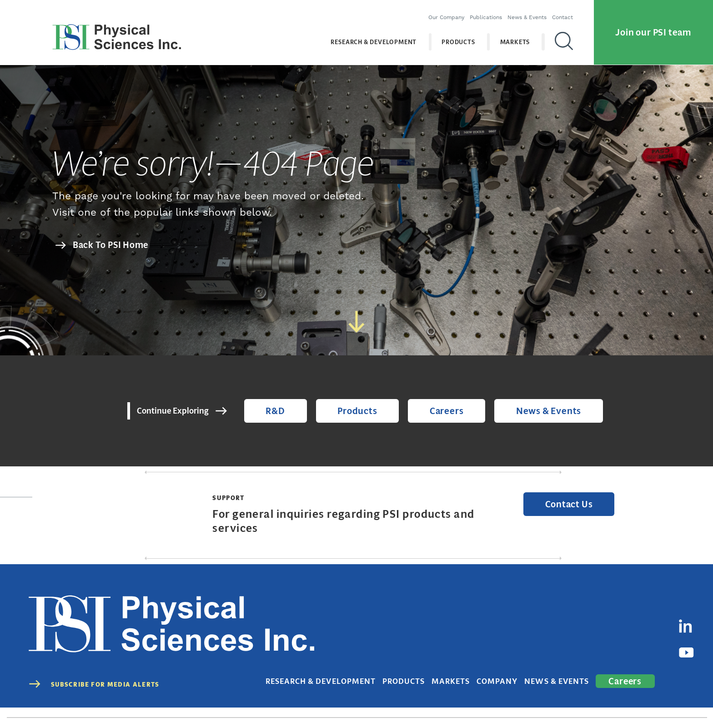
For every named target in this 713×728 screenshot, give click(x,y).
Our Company (444, 12)
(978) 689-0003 (273, 702)
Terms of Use (588, 702)
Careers (442, 412)
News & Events (524, 12)
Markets (512, 36)
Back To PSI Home (110, 245)
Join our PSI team (653, 27)
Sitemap (695, 702)
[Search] (561, 36)
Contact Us (574, 509)
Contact (560, 12)
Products (456, 36)
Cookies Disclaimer (645, 702)
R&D (290, 412)
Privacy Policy (539, 702)
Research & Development (371, 36)
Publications (483, 12)
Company (521, 650)
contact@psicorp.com (336, 702)
